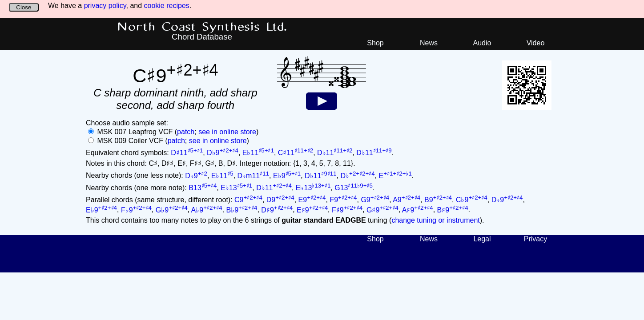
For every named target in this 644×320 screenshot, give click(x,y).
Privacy (535, 239)
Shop (375, 43)
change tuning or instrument (435, 220)
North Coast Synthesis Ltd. (202, 27)
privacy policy (105, 6)
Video (536, 43)
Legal (482, 239)
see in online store (227, 132)
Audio (482, 43)
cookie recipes (167, 6)
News (429, 43)
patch (186, 132)
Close (24, 7)
